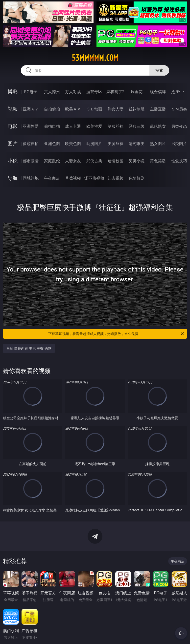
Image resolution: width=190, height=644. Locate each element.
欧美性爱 (94, 126)
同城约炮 (31, 178)
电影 (13, 126)
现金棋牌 (158, 92)
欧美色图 (73, 144)
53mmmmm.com (95, 58)
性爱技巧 (179, 161)
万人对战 (73, 92)
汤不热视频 (94, 178)
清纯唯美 (137, 144)
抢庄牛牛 (179, 92)
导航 (13, 178)
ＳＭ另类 (179, 109)
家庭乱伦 (52, 161)
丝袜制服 (137, 109)
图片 (13, 143)
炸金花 (137, 92)
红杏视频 (116, 178)
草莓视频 (73, 178)
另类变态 (179, 126)
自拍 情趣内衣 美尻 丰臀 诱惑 (29, 348)
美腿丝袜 (116, 144)
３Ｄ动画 (94, 109)
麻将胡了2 (115, 92)
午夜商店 (52, 178)
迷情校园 (116, 161)
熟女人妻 (116, 109)
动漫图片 (94, 144)
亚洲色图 (52, 144)
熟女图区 (158, 144)
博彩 (13, 92)
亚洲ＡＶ (31, 109)
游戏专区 (94, 92)
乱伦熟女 (158, 126)
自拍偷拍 (52, 109)
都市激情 (31, 161)
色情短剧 (137, 178)
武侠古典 (94, 161)
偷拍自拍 (52, 126)
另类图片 (179, 144)
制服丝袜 (116, 126)
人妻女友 (73, 161)
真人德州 (52, 92)
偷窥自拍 (31, 144)
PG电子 (31, 92)
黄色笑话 (158, 161)
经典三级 (137, 126)
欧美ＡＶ (73, 109)
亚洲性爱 (31, 126)
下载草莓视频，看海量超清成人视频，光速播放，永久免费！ (116, 334)
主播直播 (158, 109)
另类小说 (137, 161)
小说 (13, 161)
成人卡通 (73, 126)
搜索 (159, 70)
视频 (13, 109)
